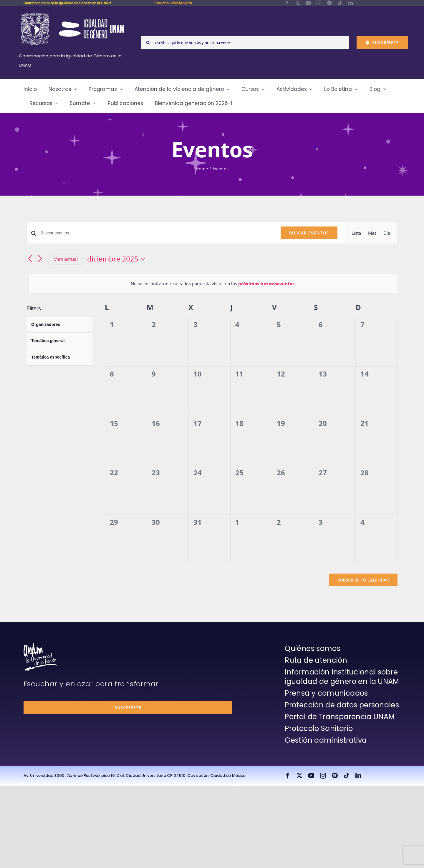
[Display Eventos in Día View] (387, 233)
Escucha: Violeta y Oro (173, 3)
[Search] (148, 43)
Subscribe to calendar (363, 580)
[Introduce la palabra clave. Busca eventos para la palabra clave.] (157, 233)
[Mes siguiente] (40, 259)
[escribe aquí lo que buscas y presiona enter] (245, 43)
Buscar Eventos (309, 233)
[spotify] (329, 3)
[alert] (213, 284)
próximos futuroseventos (266, 284)
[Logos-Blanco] (72, 13)
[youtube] (308, 3)
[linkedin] (351, 3)
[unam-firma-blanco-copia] (40, 645)
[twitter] (298, 3)
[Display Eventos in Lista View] (356, 233)
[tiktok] (340, 3)
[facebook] (287, 3)
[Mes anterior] (30, 259)
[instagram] (319, 3)
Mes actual (66, 259)
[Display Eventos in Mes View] (372, 233)
